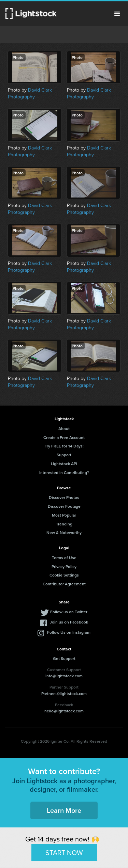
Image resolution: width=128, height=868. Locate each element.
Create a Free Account (64, 437)
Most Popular (64, 515)
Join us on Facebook (69, 622)
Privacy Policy (64, 566)
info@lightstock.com (64, 676)
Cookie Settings (64, 575)
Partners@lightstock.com (64, 693)
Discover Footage (64, 506)
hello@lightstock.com (64, 711)
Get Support (64, 658)
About (64, 429)
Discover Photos (64, 497)
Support (64, 455)
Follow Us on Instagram (69, 632)
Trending (64, 524)
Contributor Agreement (64, 584)
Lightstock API (64, 464)
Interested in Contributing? (64, 472)
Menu (117, 14)
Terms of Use (64, 558)
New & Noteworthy (64, 532)
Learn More (64, 810)
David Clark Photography (30, 93)
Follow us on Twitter (69, 612)
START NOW (64, 852)
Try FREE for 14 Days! (64, 446)
